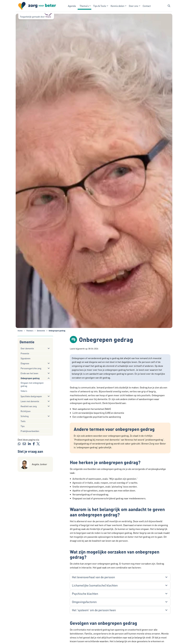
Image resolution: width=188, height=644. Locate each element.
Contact (147, 6)
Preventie (25, 353)
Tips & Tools (100, 6)
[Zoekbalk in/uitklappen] (169, 6)
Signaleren (26, 358)
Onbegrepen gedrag (30, 378)
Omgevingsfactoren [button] (84, 602)
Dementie (27, 342)
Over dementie (27, 348)
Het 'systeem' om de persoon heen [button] (94, 610)
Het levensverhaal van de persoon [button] (93, 577)
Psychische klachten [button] (85, 594)
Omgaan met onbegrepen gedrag (32, 384)
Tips (23, 426)
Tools (23, 421)
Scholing (25, 416)
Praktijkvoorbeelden (30, 431)
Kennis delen (117, 6)
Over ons (133, 6)
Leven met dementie (30, 401)
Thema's (84, 6)
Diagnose (25, 363)
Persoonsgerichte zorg (31, 368)
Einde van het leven (29, 373)
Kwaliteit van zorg (29, 406)
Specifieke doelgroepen (31, 396)
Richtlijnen (26, 411)
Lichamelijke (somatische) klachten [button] (95, 585)
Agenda (72, 6)
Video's (24, 391)
